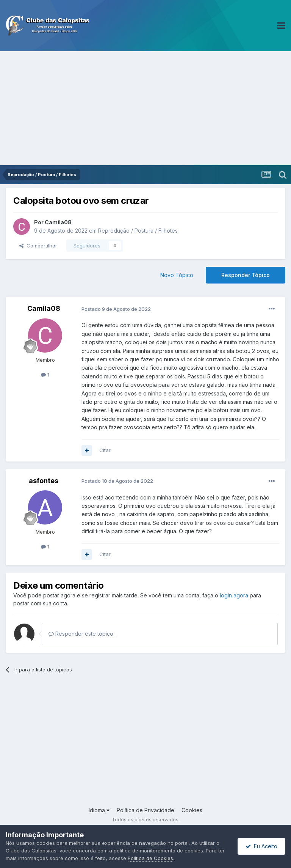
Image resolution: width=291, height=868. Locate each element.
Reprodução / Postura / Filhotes (138, 231)
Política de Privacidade (145, 810)
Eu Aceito (261, 846)
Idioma (99, 810)
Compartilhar (38, 246)
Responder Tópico (246, 275)
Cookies (192, 810)
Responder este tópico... (83, 634)
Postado (116, 309)
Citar (105, 450)
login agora (234, 595)
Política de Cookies (150, 858)
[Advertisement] (145, 108)
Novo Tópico (177, 275)
